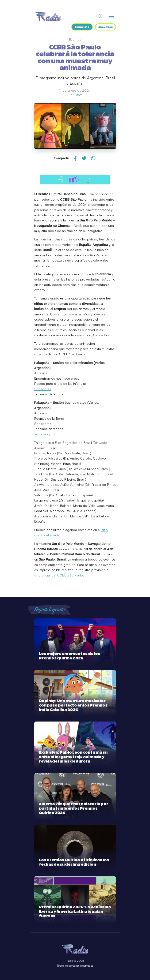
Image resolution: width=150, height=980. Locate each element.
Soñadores (43, 389)
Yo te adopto (44, 434)
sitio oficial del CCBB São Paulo (59, 575)
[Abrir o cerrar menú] (111, 16)
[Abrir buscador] (100, 16)
